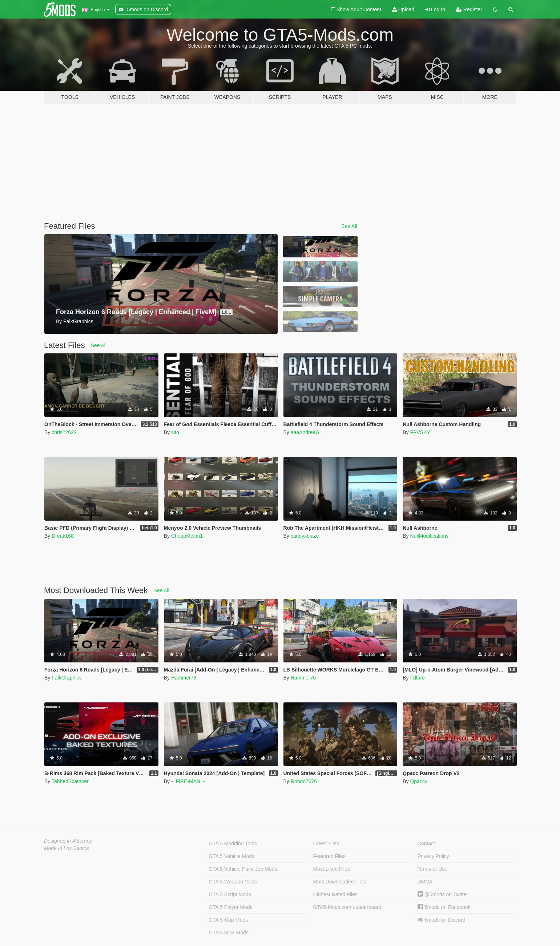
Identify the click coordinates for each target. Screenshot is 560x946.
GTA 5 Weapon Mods (233, 882)
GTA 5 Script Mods (230, 894)
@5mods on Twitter (443, 894)
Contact (426, 843)
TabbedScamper (70, 781)
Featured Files (329, 856)
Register (469, 9)
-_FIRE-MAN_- (188, 781)
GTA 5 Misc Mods (228, 933)
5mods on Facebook (444, 907)
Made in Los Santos (67, 848)
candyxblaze (305, 536)
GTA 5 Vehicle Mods (231, 856)
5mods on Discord (442, 920)
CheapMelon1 (187, 536)
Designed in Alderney (68, 841)
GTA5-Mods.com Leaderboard (347, 907)
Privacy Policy (433, 856)
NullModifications (429, 536)
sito (175, 432)
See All (349, 226)
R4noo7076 (304, 781)
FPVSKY (420, 432)
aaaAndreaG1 (307, 432)
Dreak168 (63, 536)
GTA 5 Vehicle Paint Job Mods (243, 869)
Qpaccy (418, 781)
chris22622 (64, 432)
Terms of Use (432, 869)
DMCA (425, 882)
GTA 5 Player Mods (230, 907)
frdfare (417, 678)
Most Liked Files (332, 869)
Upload (403, 9)
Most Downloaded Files (340, 882)
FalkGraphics (67, 678)
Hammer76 (184, 678)
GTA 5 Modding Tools (233, 843)
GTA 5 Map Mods (228, 920)
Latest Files (326, 843)
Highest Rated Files (335, 894)
